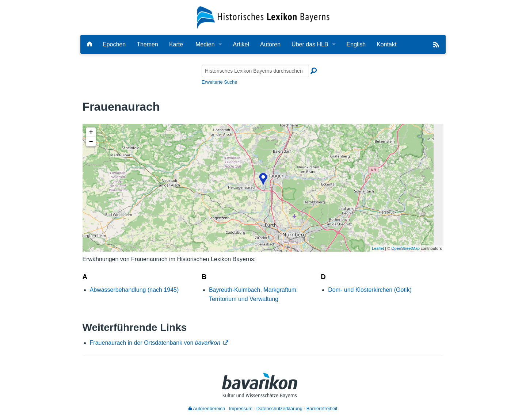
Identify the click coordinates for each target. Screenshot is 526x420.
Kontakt (386, 44)
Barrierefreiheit (322, 408)
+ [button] (91, 132)
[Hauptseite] (89, 44)
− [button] (91, 142)
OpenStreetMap (405, 248)
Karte (176, 44)
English (356, 44)
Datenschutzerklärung (279, 408)
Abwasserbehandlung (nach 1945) (134, 290)
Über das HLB (310, 44)
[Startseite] (263, 17)
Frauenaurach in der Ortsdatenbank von (155, 343)
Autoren (270, 44)
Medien (205, 44)
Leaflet (378, 248)
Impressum (241, 408)
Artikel (241, 44)
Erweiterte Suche (219, 82)
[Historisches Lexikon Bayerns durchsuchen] (255, 71)
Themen (147, 44)
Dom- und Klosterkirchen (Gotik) (370, 290)
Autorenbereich (207, 408)
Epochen (114, 44)
